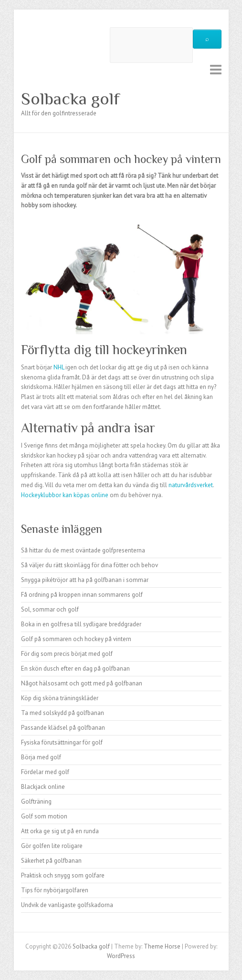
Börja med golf (41, 757)
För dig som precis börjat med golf (67, 654)
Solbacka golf (70, 99)
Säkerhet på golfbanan (51, 861)
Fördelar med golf (45, 772)
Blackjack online (43, 787)
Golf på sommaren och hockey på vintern (76, 639)
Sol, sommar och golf (50, 609)
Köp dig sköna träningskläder (60, 698)
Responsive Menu (216, 69)
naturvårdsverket (191, 485)
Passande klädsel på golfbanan (63, 728)
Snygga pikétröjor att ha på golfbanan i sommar (85, 580)
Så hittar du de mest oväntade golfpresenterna (83, 550)
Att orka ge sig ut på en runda (60, 831)
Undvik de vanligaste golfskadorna (67, 905)
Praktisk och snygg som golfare (63, 875)
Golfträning (36, 801)
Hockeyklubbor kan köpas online (65, 495)
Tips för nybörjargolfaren (55, 890)
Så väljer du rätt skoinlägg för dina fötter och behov (89, 565)
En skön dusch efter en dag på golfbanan (75, 669)
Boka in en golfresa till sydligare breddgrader (81, 624)
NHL (59, 367)
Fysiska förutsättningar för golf (62, 742)
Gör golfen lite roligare (52, 846)
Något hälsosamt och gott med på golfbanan (82, 683)
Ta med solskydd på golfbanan (63, 713)
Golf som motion (44, 816)
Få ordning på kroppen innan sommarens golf (82, 595)
